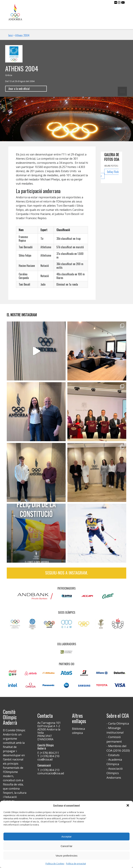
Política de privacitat (76, 864)
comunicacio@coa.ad (51, 773)
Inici (11, 35)
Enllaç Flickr (110, 174)
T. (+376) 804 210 (48, 756)
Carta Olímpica (119, 723)
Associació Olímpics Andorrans (115, 773)
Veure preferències (66, 856)
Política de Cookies (55, 864)
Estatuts (114, 755)
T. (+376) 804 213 (48, 770)
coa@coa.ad (45, 759)
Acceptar (66, 837)
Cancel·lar (66, 846)
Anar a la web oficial (19, 89)
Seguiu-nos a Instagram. (66, 573)
